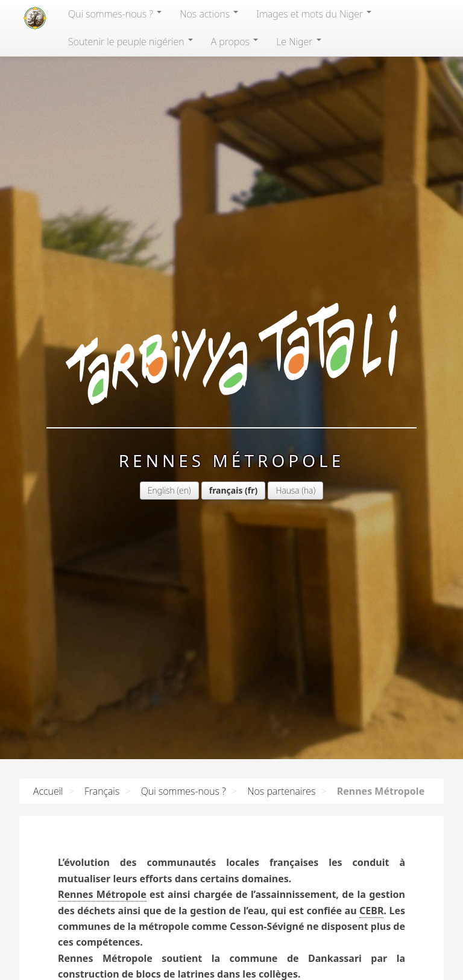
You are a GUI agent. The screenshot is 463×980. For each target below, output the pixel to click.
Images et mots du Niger (314, 14)
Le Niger (298, 42)
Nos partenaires (281, 791)
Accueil (48, 791)
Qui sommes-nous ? (184, 791)
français (226, 490)
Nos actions (209, 14)
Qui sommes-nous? (115, 14)
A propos (235, 42)
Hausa (287, 490)
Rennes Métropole (102, 894)
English (161, 490)
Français (102, 791)
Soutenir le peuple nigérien (131, 42)
